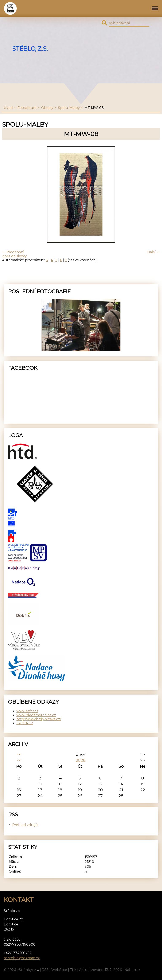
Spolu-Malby (69, 108)
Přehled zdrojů (25, 825)
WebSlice (59, 970)
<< (19, 754)
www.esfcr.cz (27, 711)
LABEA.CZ (25, 723)
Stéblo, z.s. (30, 49)
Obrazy (47, 108)
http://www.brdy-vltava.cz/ (39, 719)
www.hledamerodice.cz (36, 715)
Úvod (8, 108)
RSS (45, 970)
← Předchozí (13, 252)
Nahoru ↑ (132, 970)
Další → (154, 252)
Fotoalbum (27, 108)
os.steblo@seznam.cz (22, 958)
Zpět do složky (14, 256)
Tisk (73, 970)
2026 (81, 760)
